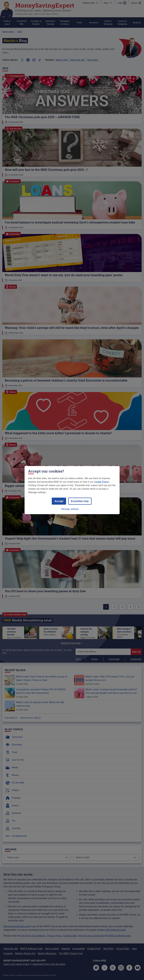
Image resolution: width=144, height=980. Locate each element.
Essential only (80, 501)
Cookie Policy (101, 482)
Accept (59, 501)
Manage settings (70, 509)
